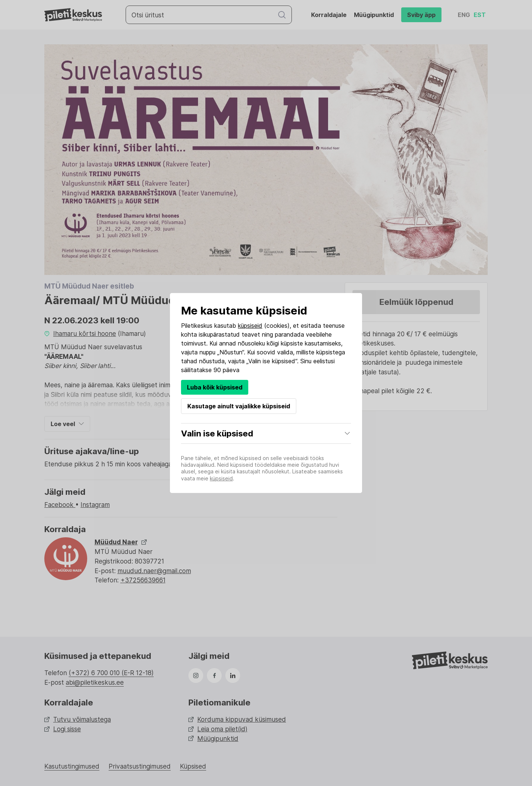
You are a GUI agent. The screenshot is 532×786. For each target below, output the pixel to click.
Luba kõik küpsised (215, 387)
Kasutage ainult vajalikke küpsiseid (239, 406)
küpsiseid (250, 326)
